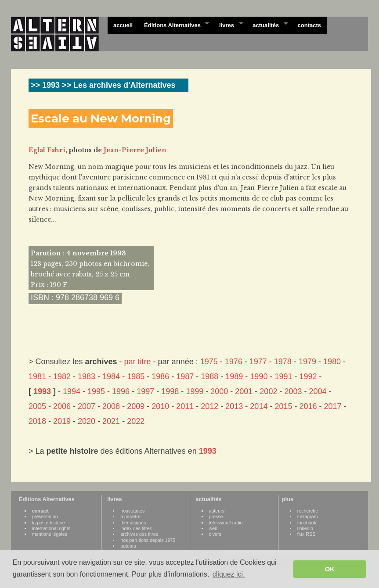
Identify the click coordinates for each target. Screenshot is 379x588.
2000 (219, 391)
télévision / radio (226, 523)
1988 (209, 376)
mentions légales (50, 534)
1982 (62, 376)
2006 (62, 406)
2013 (234, 406)
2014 (259, 406)
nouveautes (132, 511)
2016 (308, 406)
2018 (37, 421)
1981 (37, 376)
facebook (307, 523)
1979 (307, 362)
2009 (136, 406)
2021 (111, 421)
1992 (308, 376)
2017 (333, 406)
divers (215, 534)
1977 (258, 362)
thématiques (133, 523)
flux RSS (306, 534)
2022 (136, 421)
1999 (195, 391)
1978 (283, 362)
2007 (87, 406)
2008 (111, 406)
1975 (209, 362)
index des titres (136, 528)
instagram (308, 516)
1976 (234, 362)
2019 (62, 421)
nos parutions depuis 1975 (148, 540)
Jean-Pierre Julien (135, 150)
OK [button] (330, 569)
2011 (185, 406)
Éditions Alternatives (174, 25)
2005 (37, 406)
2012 (209, 406)
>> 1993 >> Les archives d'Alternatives (103, 85)
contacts (309, 25)
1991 (283, 376)
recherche (308, 511)
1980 (332, 362)
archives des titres (139, 534)
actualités (267, 25)
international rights (51, 528)
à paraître (130, 516)
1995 (96, 391)
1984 (111, 376)
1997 (145, 391)
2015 (283, 406)
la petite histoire (49, 523)
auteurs (128, 546)
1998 (170, 391)
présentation (45, 516)
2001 (244, 391)
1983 (87, 376)
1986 (160, 376)
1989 (234, 376)
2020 (87, 421)
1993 (42, 391)
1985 (136, 376)
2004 (318, 391)
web (213, 528)
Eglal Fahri (47, 150)
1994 (72, 391)
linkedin (305, 528)
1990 (259, 376)
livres (228, 25)
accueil (123, 25)
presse (216, 516)
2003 (293, 391)
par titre (138, 362)
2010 (160, 406)
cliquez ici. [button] (229, 574)
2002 (268, 391)
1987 (185, 376)
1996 (121, 391)
